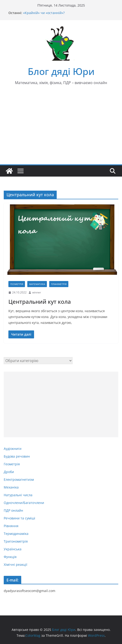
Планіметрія (59, 284)
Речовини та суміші (19, 518)
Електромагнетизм (19, 479)
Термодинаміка (16, 534)
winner (37, 292)
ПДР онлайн (13, 510)
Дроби (9, 472)
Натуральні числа (18, 495)
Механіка (11, 487)
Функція (10, 557)
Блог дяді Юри (61, 71)
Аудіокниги (13, 449)
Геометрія (17, 284)
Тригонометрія (16, 541)
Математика (37, 284)
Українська (13, 549)
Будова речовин (17, 456)
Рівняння (11, 526)
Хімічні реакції (16, 564)
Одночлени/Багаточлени (24, 503)
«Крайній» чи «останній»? (44, 13)
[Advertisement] (61, 129)
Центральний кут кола (40, 302)
